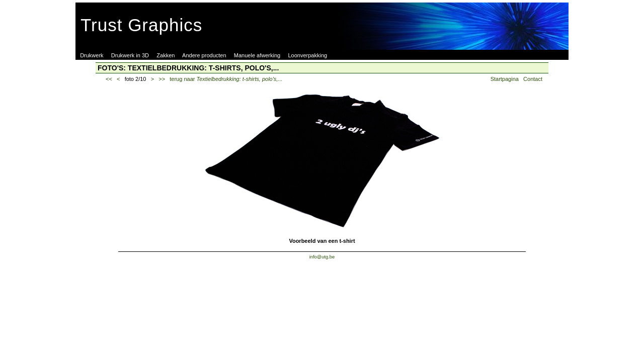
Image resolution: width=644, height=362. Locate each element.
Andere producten (204, 55)
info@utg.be (322, 257)
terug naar (226, 79)
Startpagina (505, 79)
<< (109, 79)
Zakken (166, 55)
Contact (533, 79)
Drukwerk (92, 55)
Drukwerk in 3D (130, 55)
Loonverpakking (307, 55)
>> (162, 79)
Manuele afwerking (257, 55)
